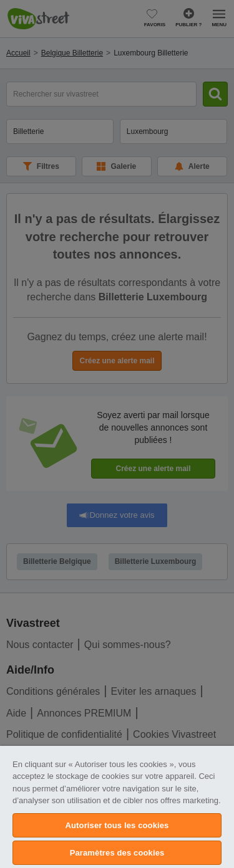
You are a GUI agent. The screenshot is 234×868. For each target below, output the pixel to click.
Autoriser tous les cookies (117, 825)
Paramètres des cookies (117, 853)
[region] (117, 807)
